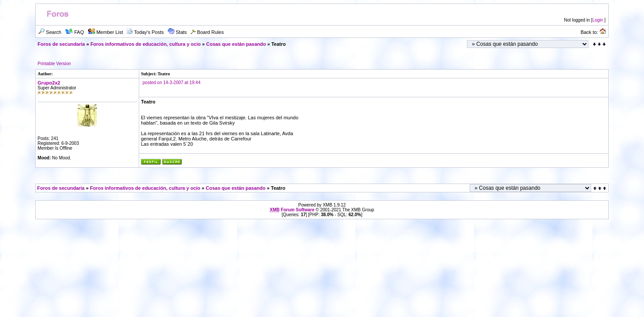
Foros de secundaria (61, 44)
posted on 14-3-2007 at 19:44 (172, 83)
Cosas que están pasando (236, 44)
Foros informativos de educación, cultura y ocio (146, 44)
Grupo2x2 (49, 83)
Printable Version (54, 64)
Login (598, 20)
